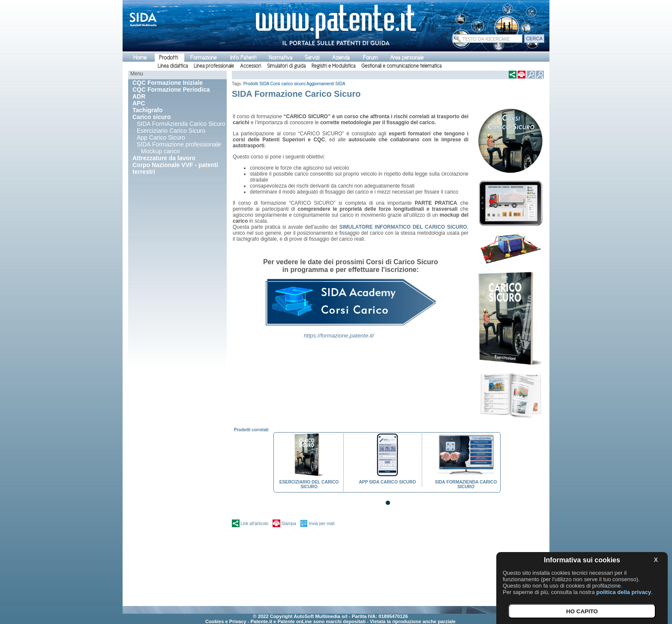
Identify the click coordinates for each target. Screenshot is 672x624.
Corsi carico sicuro (288, 84)
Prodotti (168, 58)
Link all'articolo (254, 524)
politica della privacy (624, 592)
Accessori (250, 66)
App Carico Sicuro (161, 137)
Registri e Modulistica (333, 66)
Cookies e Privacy (226, 621)
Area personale (407, 58)
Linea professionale (214, 66)
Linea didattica (173, 66)
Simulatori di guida (286, 66)
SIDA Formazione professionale (179, 144)
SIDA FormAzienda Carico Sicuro (181, 124)
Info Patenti (243, 58)
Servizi (312, 58)
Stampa (288, 524)
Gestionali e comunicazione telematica (401, 66)
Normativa (280, 58)
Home (140, 58)
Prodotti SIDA (256, 84)
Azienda (341, 58)
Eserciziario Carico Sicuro (171, 131)
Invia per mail (322, 524)
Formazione (203, 58)
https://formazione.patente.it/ (339, 336)
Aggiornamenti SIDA (326, 84)
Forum (370, 58)
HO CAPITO (582, 611)
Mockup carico (160, 151)
